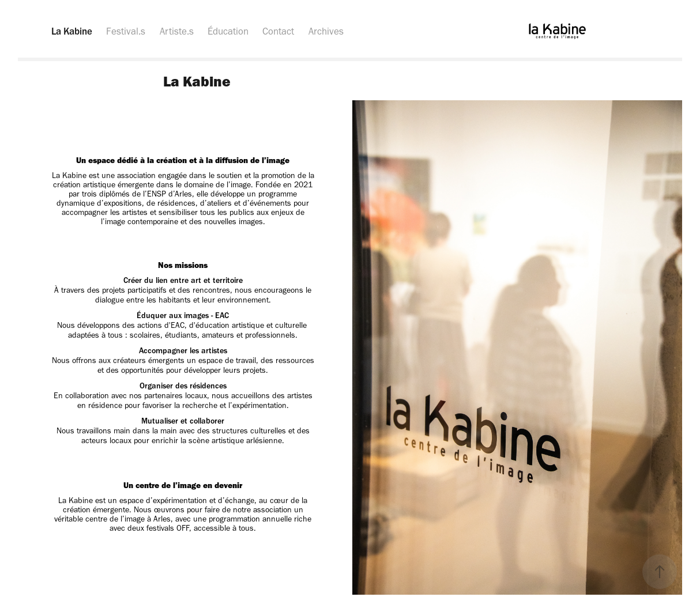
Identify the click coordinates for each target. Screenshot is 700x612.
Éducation (228, 31)
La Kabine (72, 31)
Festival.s (126, 31)
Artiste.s (177, 31)
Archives (326, 31)
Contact (278, 31)
